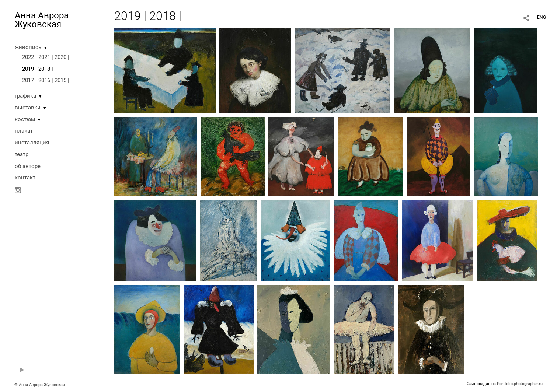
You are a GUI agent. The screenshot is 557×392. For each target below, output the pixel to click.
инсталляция (32, 143)
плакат (24, 131)
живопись (28, 47)
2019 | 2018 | (38, 69)
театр (22, 154)
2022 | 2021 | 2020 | (46, 57)
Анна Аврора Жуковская (42, 20)
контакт (25, 178)
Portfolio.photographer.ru (520, 384)
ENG (542, 17)
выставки (28, 108)
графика (25, 96)
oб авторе (28, 166)
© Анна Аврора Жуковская (40, 385)
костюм (25, 119)
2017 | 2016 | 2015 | (46, 80)
